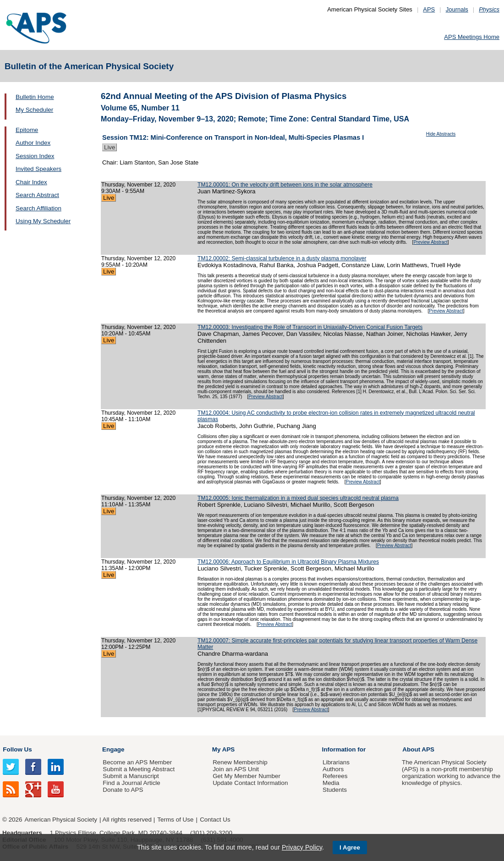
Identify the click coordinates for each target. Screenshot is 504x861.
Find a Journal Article (131, 783)
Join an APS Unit (236, 769)
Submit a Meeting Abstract (139, 769)
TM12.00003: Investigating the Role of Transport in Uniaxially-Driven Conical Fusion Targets (310, 327)
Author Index (33, 143)
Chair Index (31, 182)
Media (331, 783)
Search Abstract (37, 195)
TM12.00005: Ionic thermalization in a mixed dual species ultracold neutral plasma (298, 498)
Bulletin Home (35, 97)
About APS (418, 749)
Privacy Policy (302, 847)
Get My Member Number (247, 776)
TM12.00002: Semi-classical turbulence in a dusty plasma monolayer (282, 258)
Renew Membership (240, 762)
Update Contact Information (250, 783)
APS (429, 9)
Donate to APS (123, 790)
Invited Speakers (38, 169)
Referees (335, 776)
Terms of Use (175, 820)
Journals (457, 9)
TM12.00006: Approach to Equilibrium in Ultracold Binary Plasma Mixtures (288, 562)
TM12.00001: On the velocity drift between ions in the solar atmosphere (285, 185)
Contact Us (215, 820)
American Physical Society (61, 820)
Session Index (35, 156)
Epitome (27, 130)
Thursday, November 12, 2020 (138, 185)
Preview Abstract (430, 242)
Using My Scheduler (43, 221)
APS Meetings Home (472, 37)
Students (335, 790)
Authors (333, 769)
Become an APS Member (137, 762)
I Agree (350, 847)
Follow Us (17, 749)
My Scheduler (34, 110)
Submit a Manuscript (131, 776)
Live (110, 147)
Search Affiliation (38, 208)
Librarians (336, 762)
